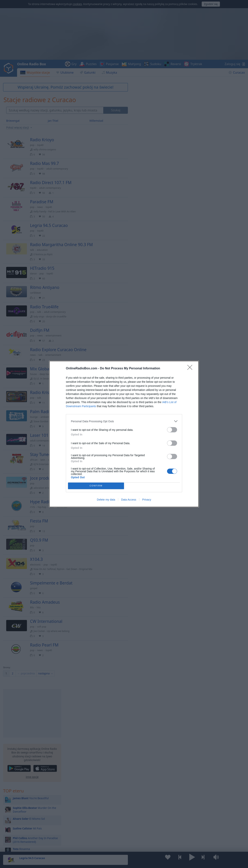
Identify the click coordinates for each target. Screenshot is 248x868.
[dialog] (124, 434)
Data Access (129, 500)
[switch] (172, 430)
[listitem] (124, 421)
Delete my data (106, 500)
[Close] (191, 369)
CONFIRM (96, 486)
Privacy (147, 500)
